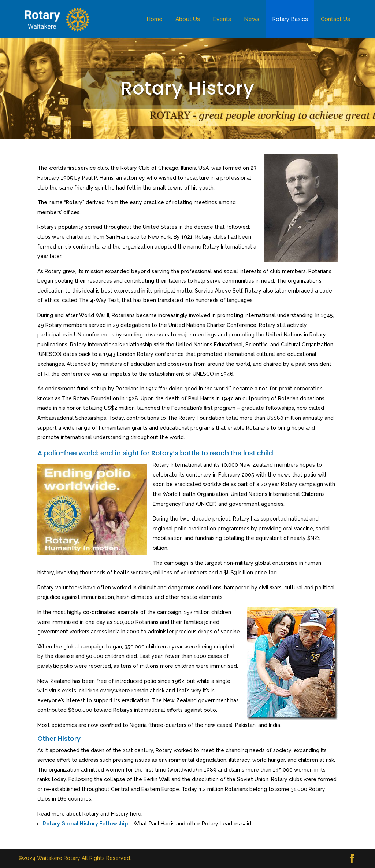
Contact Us (335, 19)
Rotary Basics (290, 19)
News (252, 19)
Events (222, 19)
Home (155, 19)
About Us (188, 19)
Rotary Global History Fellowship (85, 824)
